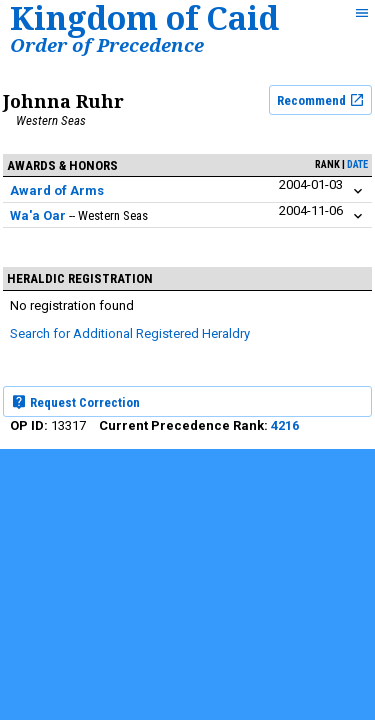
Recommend (321, 100)
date (357, 164)
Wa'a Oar (38, 215)
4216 (285, 425)
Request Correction (75, 402)
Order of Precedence (107, 44)
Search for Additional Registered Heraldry (130, 333)
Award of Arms (57, 190)
